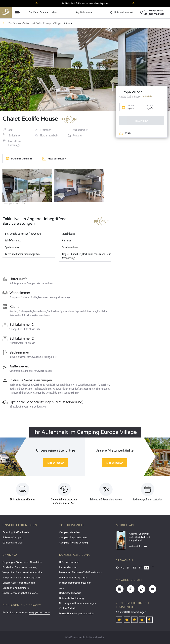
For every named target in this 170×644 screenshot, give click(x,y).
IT (153, 568)
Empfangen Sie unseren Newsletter (22, 562)
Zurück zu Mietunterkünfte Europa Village (35, 23)
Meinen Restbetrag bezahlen (75, 583)
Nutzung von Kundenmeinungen (78, 603)
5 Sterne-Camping (13, 538)
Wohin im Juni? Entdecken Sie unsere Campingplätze (85, 3)
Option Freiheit (67, 608)
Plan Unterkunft (55, 159)
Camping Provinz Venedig (73, 543)
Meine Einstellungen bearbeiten (77, 614)
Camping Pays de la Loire (73, 538)
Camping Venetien (69, 532)
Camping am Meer (13, 543)
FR (141, 568)
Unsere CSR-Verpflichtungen (19, 583)
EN (128, 568)
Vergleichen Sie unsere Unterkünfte (22, 573)
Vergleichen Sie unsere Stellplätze (21, 578)
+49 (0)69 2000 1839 (40, 613)
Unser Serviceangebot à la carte (20, 593)
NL (122, 568)
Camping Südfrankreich (16, 532)
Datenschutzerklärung (71, 598)
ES (135, 568)
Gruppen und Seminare (16, 588)
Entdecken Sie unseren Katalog (20, 567)
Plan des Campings (19, 159)
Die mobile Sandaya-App (73, 578)
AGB (62, 588)
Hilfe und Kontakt (69, 562)
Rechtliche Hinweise (70, 593)
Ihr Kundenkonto (69, 567)
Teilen (125, 133)
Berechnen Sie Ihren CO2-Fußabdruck (81, 573)
